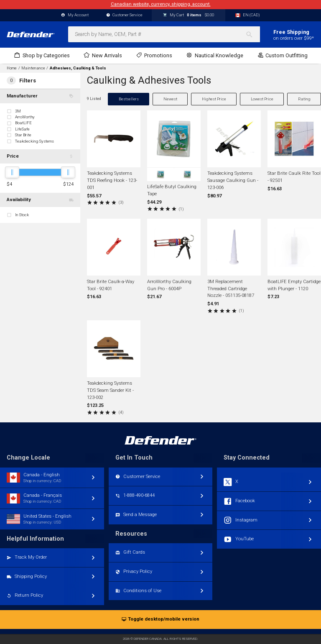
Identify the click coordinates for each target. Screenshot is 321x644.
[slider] (12, 172)
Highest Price (214, 99)
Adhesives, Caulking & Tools (78, 68)
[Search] (253, 34)
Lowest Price (262, 99)
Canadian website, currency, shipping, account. (161, 4)
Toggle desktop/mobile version (160, 620)
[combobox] (164, 34)
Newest (170, 99)
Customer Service (125, 15)
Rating (304, 99)
